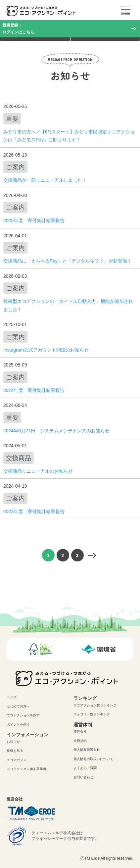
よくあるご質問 (85, 768)
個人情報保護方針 (87, 750)
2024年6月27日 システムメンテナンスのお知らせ (56, 431)
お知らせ (13, 742)
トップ (12, 697)
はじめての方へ (18, 706)
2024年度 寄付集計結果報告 (34, 390)
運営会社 (80, 731)
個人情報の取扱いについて (93, 759)
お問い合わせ (83, 777)
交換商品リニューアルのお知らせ (38, 471)
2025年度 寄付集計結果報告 (34, 220)
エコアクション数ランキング (95, 705)
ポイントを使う (18, 724)
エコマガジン (17, 760)
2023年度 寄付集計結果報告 (34, 511)
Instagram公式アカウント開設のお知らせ (46, 350)
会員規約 (80, 741)
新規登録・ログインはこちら (18, 29)
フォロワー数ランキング (92, 714)
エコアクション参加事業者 (26, 769)
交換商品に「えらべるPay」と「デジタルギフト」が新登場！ (68, 261)
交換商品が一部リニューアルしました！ (45, 180)
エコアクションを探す (23, 715)
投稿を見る (15, 751)
